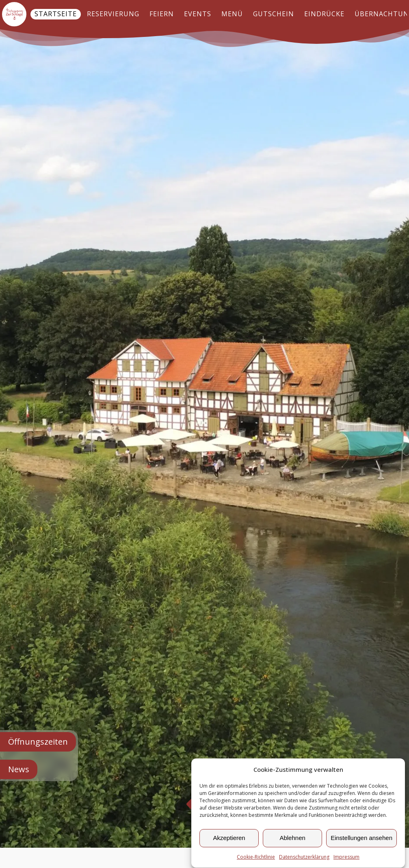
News (19, 769)
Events (198, 14)
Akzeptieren (229, 841)
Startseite (56, 14)
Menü (232, 14)
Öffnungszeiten (38, 742)
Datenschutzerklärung (304, 860)
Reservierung (113, 14)
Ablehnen (292, 841)
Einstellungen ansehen (361, 841)
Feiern (162, 14)
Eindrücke (324, 14)
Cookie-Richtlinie (256, 860)
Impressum (346, 860)
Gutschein (274, 14)
